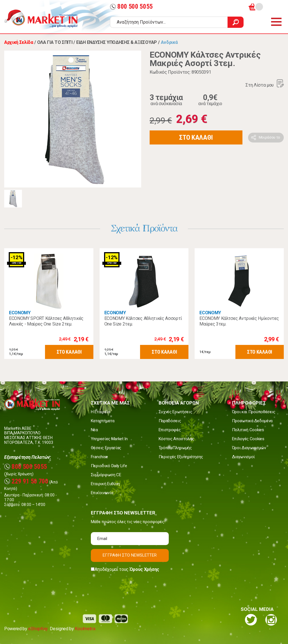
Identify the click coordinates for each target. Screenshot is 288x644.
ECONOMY (20, 313)
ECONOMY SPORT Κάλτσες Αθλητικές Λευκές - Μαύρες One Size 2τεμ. (46, 321)
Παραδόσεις (170, 421)
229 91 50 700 (26, 481)
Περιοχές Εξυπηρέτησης (181, 457)
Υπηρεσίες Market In (109, 439)
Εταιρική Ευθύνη (105, 484)
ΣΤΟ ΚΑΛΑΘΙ (196, 137)
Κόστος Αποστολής (176, 439)
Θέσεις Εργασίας (106, 448)
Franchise (99, 457)
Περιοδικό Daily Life (109, 466)
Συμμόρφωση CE (106, 475)
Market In (46, 19)
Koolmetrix (85, 629)
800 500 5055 (131, 7)
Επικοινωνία (102, 493)
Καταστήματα (103, 421)
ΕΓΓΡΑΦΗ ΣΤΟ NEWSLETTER (130, 555)
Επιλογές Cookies (248, 439)
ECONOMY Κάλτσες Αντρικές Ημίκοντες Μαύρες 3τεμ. (239, 321)
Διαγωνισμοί (243, 457)
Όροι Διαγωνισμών (249, 448)
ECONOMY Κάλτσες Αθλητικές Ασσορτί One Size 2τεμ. (143, 321)
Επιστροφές (170, 430)
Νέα (94, 430)
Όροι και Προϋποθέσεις (254, 412)
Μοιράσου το (269, 137)
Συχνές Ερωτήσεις (175, 412)
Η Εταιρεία (100, 412)
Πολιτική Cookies (248, 430)
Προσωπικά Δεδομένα (252, 421)
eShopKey (38, 629)
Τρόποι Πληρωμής (175, 448)
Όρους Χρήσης (144, 569)
